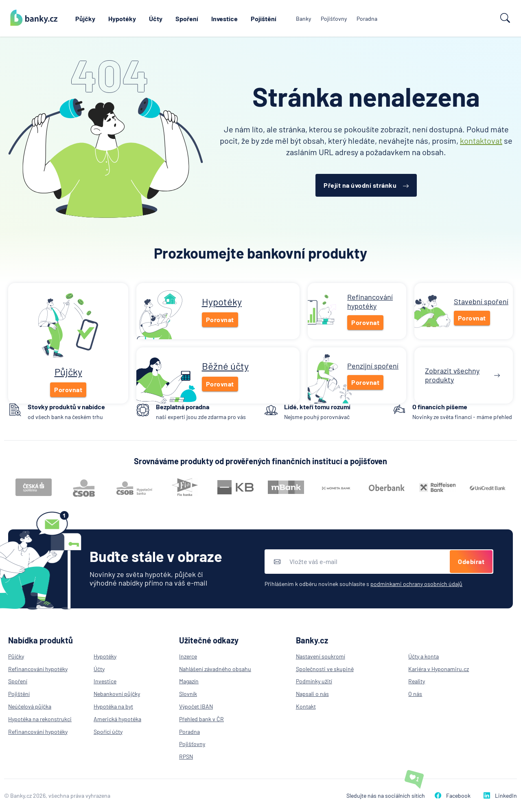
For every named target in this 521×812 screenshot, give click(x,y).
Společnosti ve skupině (325, 669)
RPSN (186, 756)
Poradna (367, 19)
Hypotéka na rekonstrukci (40, 719)
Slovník (188, 694)
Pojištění (264, 19)
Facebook (453, 796)
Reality (417, 681)
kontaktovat (481, 140)
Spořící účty (108, 732)
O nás (415, 694)
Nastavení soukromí (321, 656)
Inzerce (188, 656)
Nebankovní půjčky (117, 694)
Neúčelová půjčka (30, 706)
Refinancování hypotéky (38, 669)
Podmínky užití (314, 681)
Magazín (189, 681)
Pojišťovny (334, 19)
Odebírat (471, 561)
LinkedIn (500, 796)
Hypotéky (122, 19)
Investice (224, 19)
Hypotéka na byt (113, 706)
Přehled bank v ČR (201, 719)
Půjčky (85, 19)
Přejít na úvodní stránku (366, 185)
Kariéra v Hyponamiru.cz (439, 669)
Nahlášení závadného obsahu (215, 669)
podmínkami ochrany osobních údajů (416, 584)
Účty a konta (424, 656)
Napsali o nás (312, 694)
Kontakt (306, 706)
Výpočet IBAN (196, 706)
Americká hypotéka (117, 719)
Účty (156, 19)
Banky (303, 19)
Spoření (187, 19)
